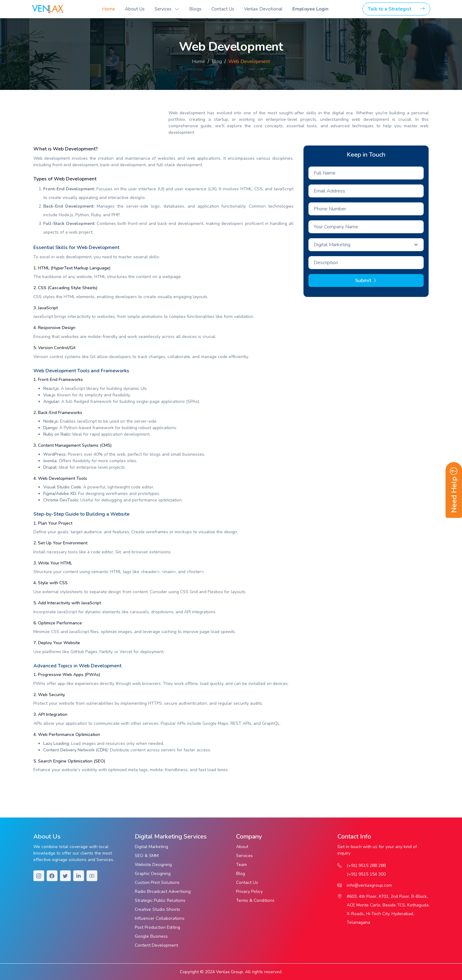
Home (108, 9)
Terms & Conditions (255, 900)
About (242, 847)
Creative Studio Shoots (157, 909)
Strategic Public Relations (160, 900)
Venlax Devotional (263, 9)
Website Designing (153, 865)
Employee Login (310, 9)
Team (242, 865)
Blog (217, 61)
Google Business (151, 936)
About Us (135, 9)
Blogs (195, 9)
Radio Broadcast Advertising (163, 891)
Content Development (156, 945)
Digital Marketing (151, 847)
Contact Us (223, 9)
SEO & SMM (147, 856)
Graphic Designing (153, 874)
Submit (366, 281)
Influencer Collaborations (160, 918)
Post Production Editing (157, 927)
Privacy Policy (249, 891)
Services (244, 856)
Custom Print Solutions (157, 883)
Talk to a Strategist (396, 9)
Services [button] (163, 9)
